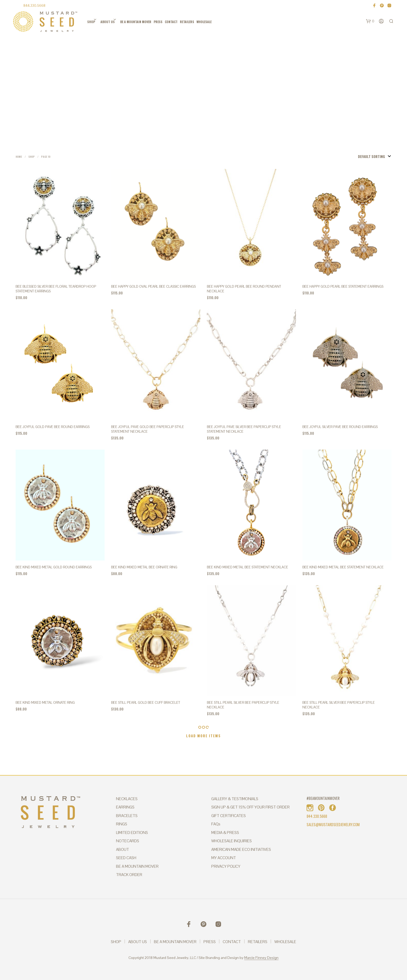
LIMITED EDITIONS (132, 833)
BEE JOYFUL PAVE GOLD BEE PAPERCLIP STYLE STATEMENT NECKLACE (148, 429)
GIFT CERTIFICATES (229, 816)
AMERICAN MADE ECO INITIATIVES (241, 849)
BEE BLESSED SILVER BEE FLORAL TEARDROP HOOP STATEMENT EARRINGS (56, 289)
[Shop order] (365, 156)
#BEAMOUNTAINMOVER (323, 798)
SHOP (91, 22)
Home (19, 157)
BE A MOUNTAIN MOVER (136, 22)
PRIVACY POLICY (226, 866)
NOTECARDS (128, 841)
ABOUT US (108, 22)
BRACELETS (127, 816)
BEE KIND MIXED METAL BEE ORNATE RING (144, 567)
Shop (32, 157)
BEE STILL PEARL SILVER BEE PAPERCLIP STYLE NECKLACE (243, 705)
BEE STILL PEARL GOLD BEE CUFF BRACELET (146, 703)
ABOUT (123, 849)
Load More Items (203, 736)
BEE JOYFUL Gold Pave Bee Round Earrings (53, 427)
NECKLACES (127, 799)
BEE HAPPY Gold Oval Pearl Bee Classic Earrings (153, 287)
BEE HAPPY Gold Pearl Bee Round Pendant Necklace (244, 289)
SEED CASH (126, 858)
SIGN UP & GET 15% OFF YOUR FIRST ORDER (250, 807)
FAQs (216, 824)
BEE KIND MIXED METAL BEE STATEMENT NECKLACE (247, 567)
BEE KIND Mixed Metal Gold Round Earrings (54, 567)
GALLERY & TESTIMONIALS (235, 799)
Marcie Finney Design (261, 958)
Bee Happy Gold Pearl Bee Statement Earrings (343, 287)
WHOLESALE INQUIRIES (232, 841)
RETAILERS (187, 22)
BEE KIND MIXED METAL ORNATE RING (45, 703)
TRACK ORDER (129, 875)
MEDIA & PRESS (225, 833)
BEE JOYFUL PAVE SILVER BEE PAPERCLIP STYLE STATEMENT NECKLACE (244, 429)
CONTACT (171, 22)
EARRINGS (125, 807)
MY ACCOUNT (224, 858)
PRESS (158, 22)
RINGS (122, 824)
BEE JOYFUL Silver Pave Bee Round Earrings (340, 427)
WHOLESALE (204, 22)
